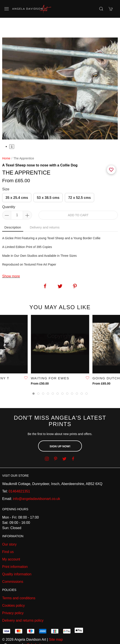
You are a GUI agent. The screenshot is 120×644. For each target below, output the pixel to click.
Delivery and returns (45, 212)
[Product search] (101, 9)
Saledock (34, 629)
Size (6, 174)
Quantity (9, 192)
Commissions (13, 566)
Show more (11, 261)
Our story (9, 529)
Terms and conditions (19, 583)
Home (6, 143)
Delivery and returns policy (23, 605)
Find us (8, 536)
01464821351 (19, 476)
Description (13, 212)
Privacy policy (13, 598)
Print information (15, 551)
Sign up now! (60, 431)
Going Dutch (106, 363)
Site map (56, 624)
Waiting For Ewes (50, 363)
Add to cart (78, 200)
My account (11, 544)
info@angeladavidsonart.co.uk (37, 483)
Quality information (17, 559)
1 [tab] (12, 131)
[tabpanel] (60, 73)
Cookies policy (13, 590)
